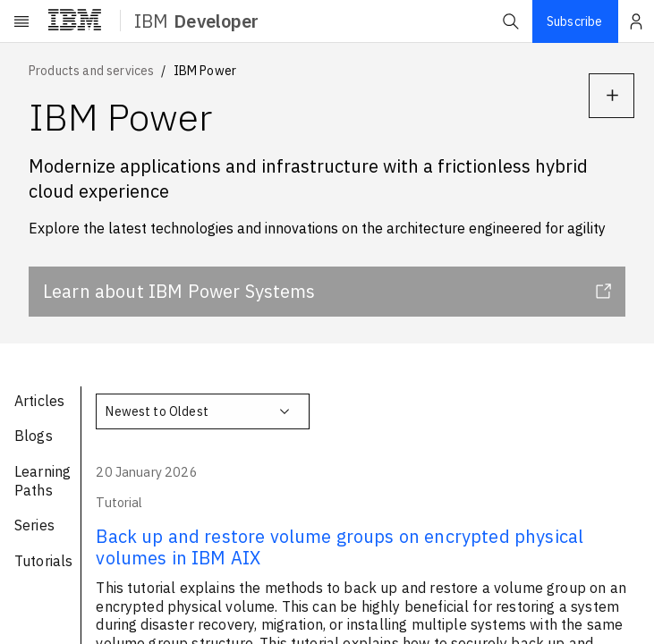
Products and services (91, 71)
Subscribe (574, 21)
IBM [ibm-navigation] (196, 21)
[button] (511, 21)
